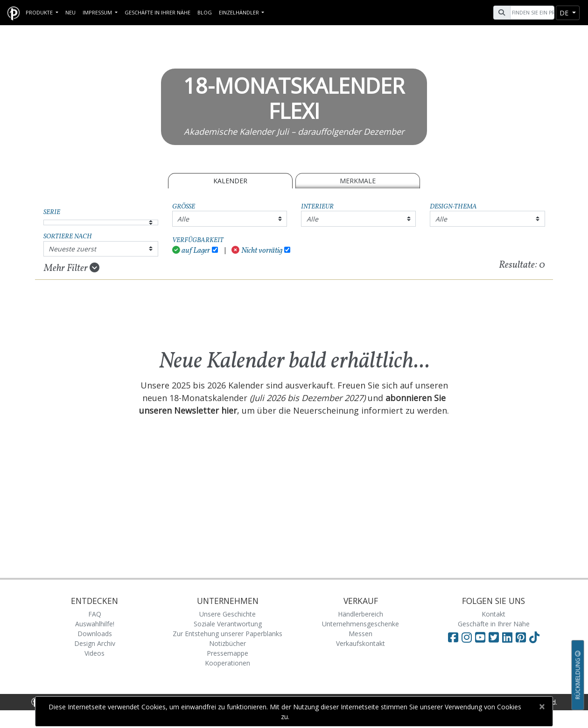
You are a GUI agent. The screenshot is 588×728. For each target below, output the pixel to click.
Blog (205, 12)
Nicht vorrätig (257, 251)
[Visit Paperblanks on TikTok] (534, 637)
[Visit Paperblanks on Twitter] (495, 637)
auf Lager (191, 251)
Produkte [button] (40, 12)
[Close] (542, 707)
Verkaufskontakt (360, 643)
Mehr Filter (72, 268)
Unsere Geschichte (227, 614)
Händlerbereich (360, 614)
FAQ (95, 614)
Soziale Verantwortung (228, 624)
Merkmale (358, 181)
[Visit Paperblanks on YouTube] (482, 637)
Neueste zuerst (72, 249)
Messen (360, 634)
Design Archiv (95, 643)
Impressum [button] (98, 12)
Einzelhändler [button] (240, 12)
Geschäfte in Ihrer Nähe (157, 12)
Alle (183, 219)
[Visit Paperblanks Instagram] (467, 637)
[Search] (531, 13)
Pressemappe (227, 653)
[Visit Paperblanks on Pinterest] (522, 637)
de (565, 13)
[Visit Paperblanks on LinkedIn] (509, 637)
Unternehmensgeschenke (360, 624)
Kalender (230, 181)
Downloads (95, 634)
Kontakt (493, 614)
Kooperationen (227, 663)
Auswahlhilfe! (95, 624)
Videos (94, 653)
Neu (70, 12)
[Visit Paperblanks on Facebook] (453, 637)
